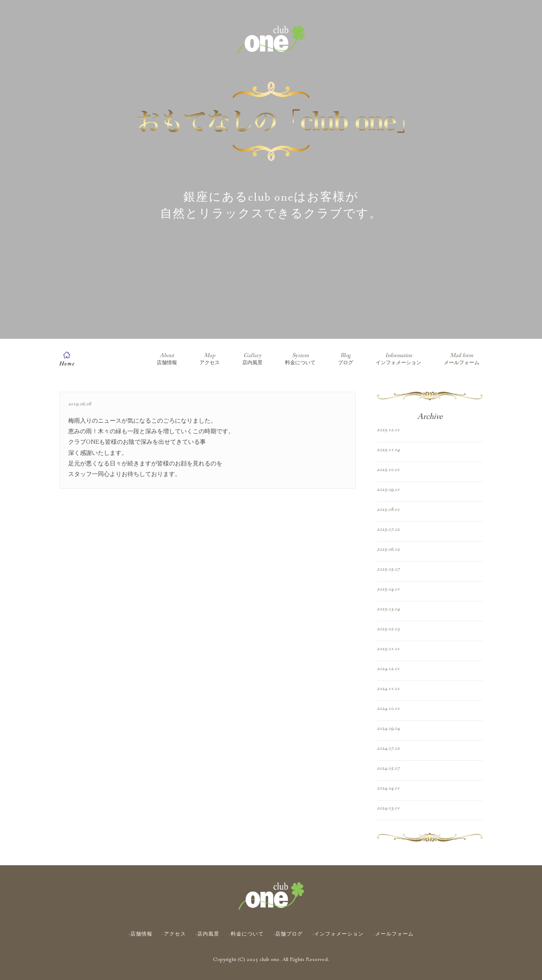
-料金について (246, 934)
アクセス (210, 359)
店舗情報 (167, 359)
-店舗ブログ (288, 934)
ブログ (346, 359)
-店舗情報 (141, 934)
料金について (300, 359)
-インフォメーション (338, 934)
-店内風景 (207, 934)
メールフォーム (462, 359)
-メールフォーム (394, 934)
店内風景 (252, 359)
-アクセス (174, 934)
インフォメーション (398, 359)
